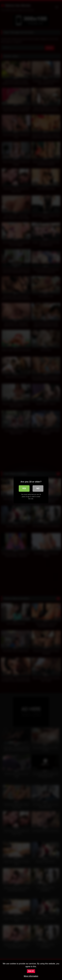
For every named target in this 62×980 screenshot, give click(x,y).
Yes (24, 488)
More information (31, 976)
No (38, 488)
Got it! (31, 971)
